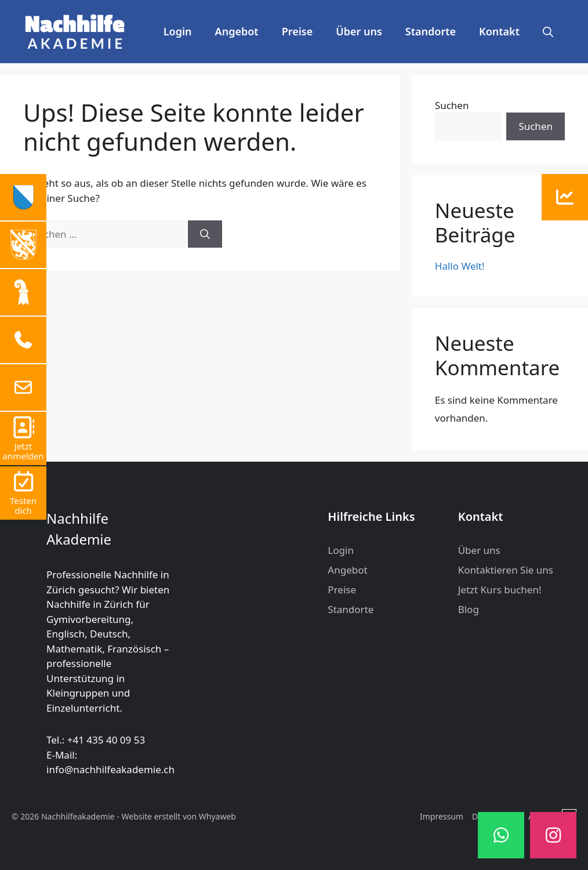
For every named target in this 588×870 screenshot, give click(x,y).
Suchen (452, 105)
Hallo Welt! (460, 266)
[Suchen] (205, 234)
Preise (297, 31)
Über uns (359, 31)
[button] (548, 31)
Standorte (431, 31)
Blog (469, 609)
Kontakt (499, 31)
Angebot (237, 31)
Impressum (442, 816)
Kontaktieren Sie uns (506, 570)
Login (178, 31)
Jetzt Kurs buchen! (500, 590)
